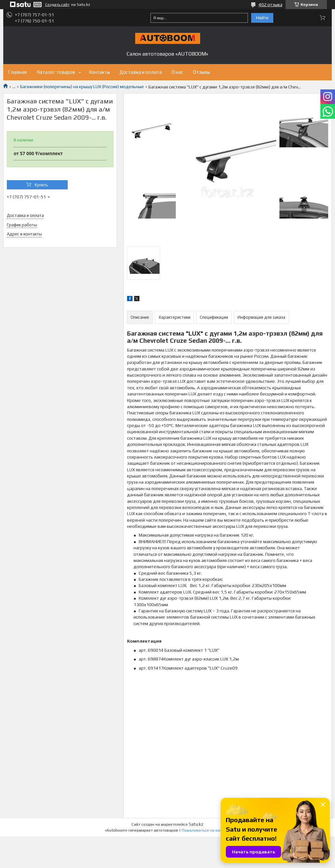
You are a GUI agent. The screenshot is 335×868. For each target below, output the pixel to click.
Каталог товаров (56, 72)
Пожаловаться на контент (206, 830)
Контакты (99, 72)
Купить (41, 185)
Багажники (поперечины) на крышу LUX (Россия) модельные (82, 87)
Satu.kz (196, 824)
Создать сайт (57, 5)
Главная (18, 72)
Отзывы (201, 72)
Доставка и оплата (141, 72)
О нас (177, 72)
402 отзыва (271, 5)
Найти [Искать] (262, 18)
